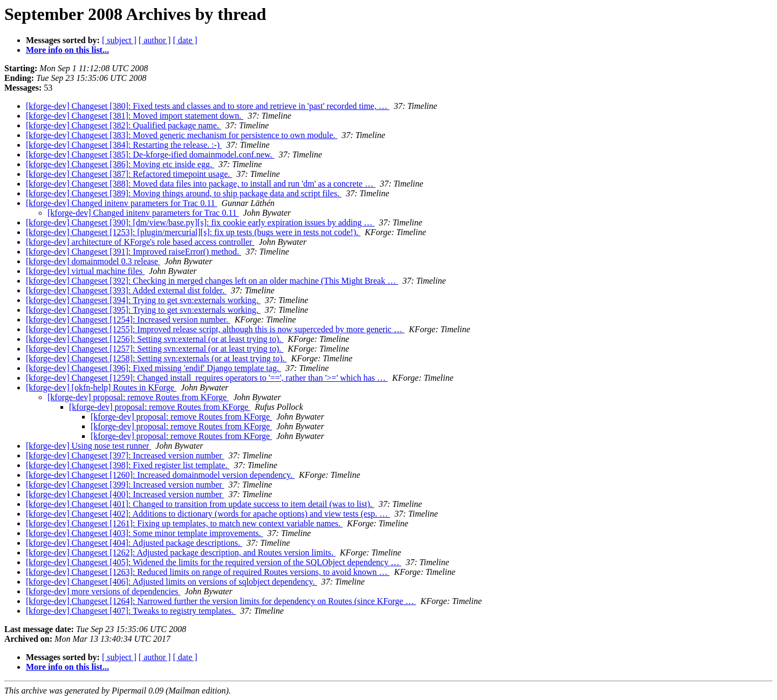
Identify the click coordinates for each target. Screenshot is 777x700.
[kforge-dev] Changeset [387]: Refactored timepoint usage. (129, 174)
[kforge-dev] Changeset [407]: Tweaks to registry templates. (131, 611)
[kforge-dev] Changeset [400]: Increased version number (125, 494)
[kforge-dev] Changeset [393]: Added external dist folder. (126, 290)
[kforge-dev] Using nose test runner (88, 446)
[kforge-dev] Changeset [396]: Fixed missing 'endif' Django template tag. (154, 368)
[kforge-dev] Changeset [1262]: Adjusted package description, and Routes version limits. (181, 553)
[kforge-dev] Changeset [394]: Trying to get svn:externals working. (143, 300)
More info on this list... (67, 50)
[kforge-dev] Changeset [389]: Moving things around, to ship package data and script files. (184, 193)
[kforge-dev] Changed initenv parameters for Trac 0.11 (122, 203)
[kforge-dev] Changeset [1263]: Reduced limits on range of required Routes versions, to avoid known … (208, 572)
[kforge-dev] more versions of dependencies (103, 591)
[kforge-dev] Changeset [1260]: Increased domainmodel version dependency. (160, 475)
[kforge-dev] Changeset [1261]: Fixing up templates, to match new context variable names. (184, 523)
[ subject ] (119, 40)
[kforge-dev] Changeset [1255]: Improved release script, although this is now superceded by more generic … (215, 329)
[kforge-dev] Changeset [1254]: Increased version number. (128, 320)
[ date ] (185, 40)
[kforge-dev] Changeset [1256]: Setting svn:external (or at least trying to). (155, 339)
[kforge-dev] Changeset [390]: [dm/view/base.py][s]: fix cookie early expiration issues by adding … (200, 222)
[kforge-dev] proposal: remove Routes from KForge (138, 397)
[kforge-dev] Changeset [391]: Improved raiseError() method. (134, 252)
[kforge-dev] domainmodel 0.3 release (93, 261)
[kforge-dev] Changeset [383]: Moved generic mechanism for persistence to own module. (182, 135)
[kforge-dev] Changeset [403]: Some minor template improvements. (145, 533)
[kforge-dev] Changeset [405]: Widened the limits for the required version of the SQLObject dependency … (214, 562)
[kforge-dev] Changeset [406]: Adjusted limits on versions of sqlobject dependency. (171, 582)
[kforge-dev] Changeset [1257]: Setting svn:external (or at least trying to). (155, 349)
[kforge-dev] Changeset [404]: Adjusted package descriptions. (134, 543)
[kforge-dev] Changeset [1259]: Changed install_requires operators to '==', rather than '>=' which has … (207, 378)
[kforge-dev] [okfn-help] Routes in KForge (101, 387)
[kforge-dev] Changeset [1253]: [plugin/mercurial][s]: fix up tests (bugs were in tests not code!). (193, 232)
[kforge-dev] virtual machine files (85, 271)
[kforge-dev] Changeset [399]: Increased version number (125, 485)
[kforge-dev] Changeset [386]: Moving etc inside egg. (120, 164)
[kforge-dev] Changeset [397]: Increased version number (125, 455)
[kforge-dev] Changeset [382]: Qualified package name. (124, 125)
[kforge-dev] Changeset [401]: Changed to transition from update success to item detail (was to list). (200, 504)
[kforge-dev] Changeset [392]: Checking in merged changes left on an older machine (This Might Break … (212, 281)
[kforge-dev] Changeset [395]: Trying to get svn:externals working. (143, 310)
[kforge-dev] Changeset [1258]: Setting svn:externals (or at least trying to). (156, 358)
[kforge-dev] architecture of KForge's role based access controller (140, 242)
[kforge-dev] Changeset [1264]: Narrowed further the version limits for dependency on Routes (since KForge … (221, 601)
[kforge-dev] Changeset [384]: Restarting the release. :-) (124, 145)
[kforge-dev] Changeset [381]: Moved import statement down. (135, 116)
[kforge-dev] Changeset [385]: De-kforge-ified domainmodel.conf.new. (150, 155)
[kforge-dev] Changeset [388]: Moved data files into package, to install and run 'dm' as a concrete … (201, 184)
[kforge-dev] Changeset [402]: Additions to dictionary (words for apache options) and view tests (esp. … (208, 514)
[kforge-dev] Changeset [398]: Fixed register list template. (128, 465)
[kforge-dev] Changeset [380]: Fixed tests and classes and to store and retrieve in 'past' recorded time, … (208, 106)
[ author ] (155, 40)
